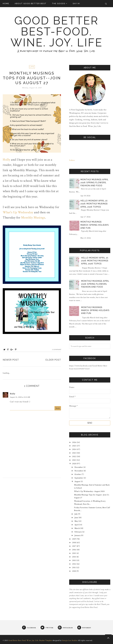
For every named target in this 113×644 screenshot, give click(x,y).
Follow (72, 160)
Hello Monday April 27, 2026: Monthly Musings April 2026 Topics (94, 204)
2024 (75, 449)
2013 (74, 560)
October (78, 474)
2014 (74, 557)
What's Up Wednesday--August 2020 (89, 491)
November (79, 471)
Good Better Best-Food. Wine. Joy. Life (57, 32)
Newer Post (11, 360)
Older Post (53, 360)
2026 (75, 442)
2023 (74, 453)
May (76, 521)
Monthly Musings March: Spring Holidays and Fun (95, 225)
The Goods (60, 4)
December (79, 467)
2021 (74, 460)
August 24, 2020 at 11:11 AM (20, 397)
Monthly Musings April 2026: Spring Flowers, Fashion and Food (94, 183)
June (77, 518)
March (77, 528)
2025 (75, 446)
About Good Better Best (31, 4)
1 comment (56, 349)
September (79, 478)
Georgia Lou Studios (70, 640)
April (77, 525)
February (78, 532)
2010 (74, 571)
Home (6, 4)
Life (32, 67)
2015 (74, 553)
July (76, 514)
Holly (7, 160)
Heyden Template (46, 640)
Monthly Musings (33, 217)
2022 (75, 457)
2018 (74, 543)
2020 (75, 464)
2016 (74, 550)
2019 (74, 539)
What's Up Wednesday (18, 212)
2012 (74, 564)
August (78, 481)
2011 (74, 568)
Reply (58, 408)
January (78, 535)
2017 (74, 546)
